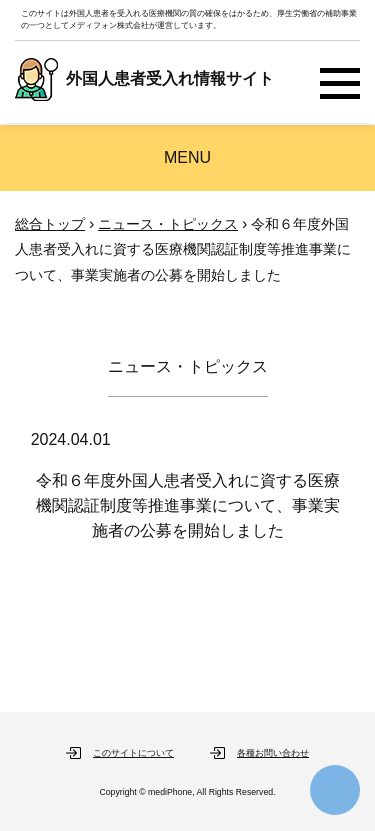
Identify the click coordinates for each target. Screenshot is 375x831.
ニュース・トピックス (168, 224)
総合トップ (50, 224)
